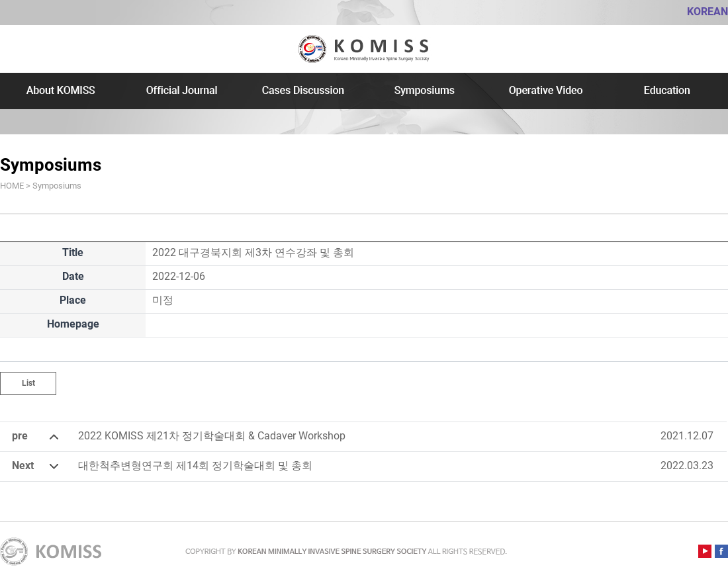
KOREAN (707, 12)
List (28, 383)
